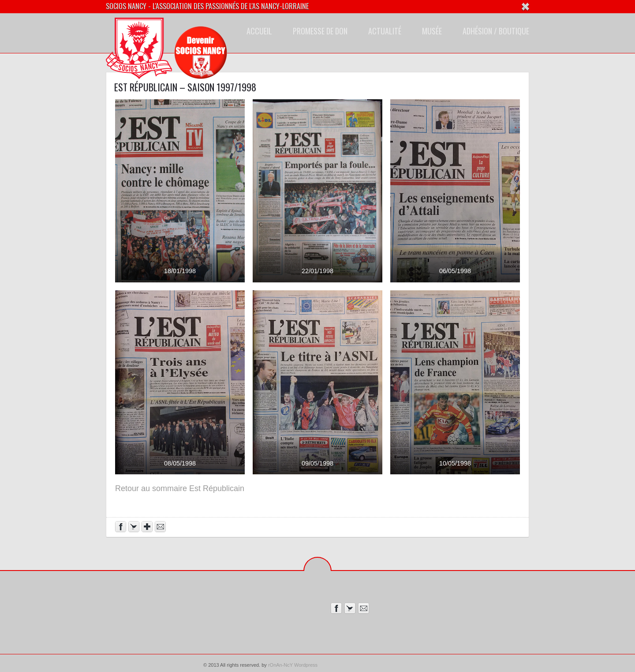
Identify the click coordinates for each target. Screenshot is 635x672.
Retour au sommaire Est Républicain (180, 488)
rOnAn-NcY (280, 665)
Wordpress (306, 665)
